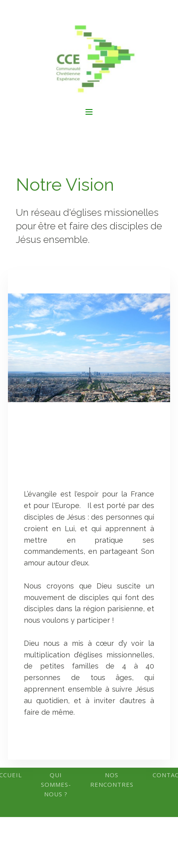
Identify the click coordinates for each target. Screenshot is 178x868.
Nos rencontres (112, 780)
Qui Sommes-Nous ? (56, 784)
